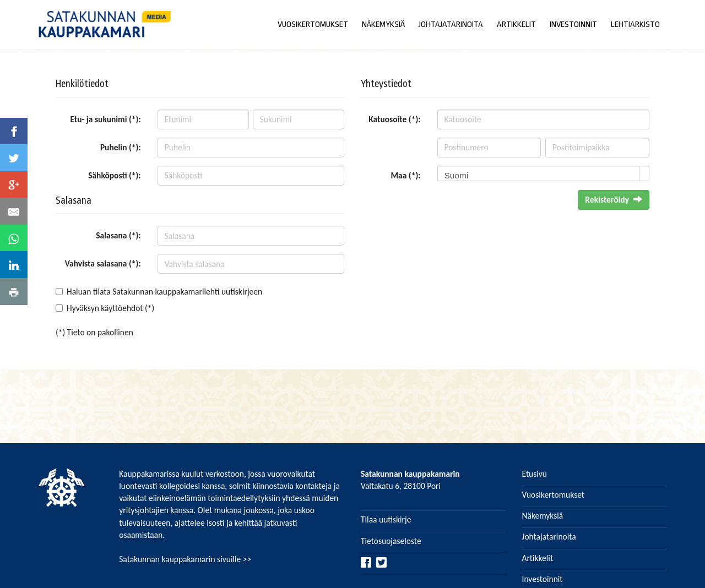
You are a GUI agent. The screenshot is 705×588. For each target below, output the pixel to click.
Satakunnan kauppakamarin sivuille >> (185, 559)
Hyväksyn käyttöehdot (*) (110, 308)
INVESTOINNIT (573, 24)
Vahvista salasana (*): (103, 263)
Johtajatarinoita (549, 537)
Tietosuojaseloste (391, 541)
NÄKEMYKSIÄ (383, 24)
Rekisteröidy (614, 200)
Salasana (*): (118, 235)
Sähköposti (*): (115, 175)
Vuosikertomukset (554, 495)
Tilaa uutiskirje (386, 519)
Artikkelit (538, 558)
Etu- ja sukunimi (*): (106, 119)
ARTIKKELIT (516, 24)
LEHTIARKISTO (635, 24)
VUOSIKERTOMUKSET (313, 24)
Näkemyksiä (543, 516)
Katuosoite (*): (394, 119)
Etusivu (535, 474)
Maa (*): (405, 175)
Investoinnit (543, 579)
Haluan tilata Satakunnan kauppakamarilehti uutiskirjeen (164, 292)
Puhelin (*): (121, 147)
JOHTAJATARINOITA (451, 24)
